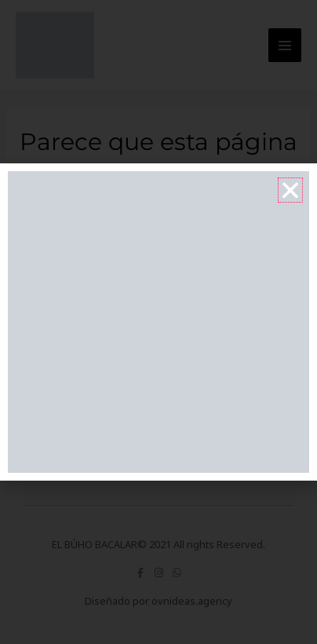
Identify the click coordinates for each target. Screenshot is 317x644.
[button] (290, 190)
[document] (158, 322)
